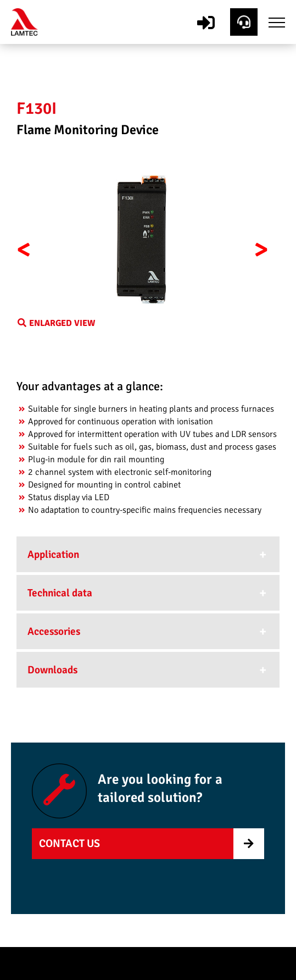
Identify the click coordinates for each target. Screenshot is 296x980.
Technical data (60, 593)
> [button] (261, 250)
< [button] (24, 250)
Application (53, 555)
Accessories (54, 632)
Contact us (69, 843)
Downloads (52, 670)
